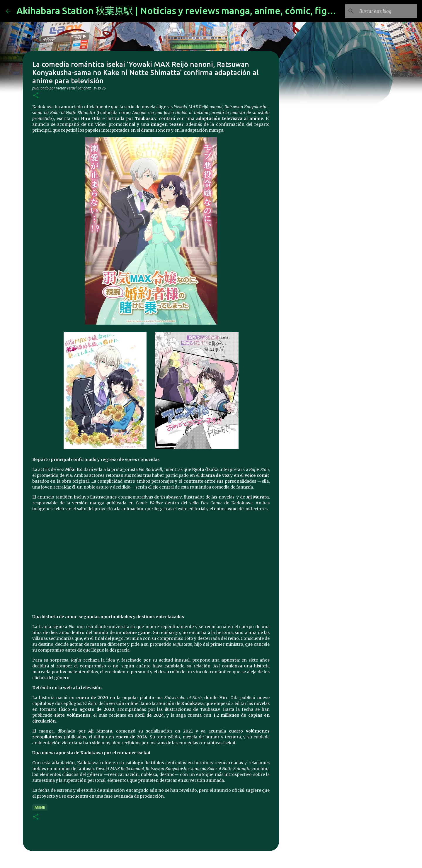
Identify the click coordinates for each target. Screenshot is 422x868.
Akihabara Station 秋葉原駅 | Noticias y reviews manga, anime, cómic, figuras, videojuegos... (214, 11)
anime (40, 807)
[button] (36, 96)
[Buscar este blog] (387, 11)
